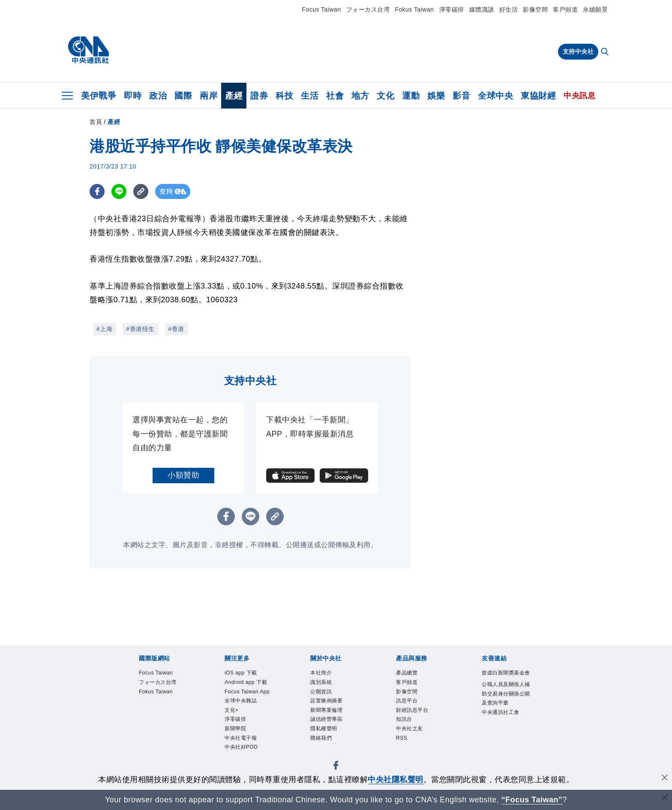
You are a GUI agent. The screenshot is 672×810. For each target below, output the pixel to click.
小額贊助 (183, 475)
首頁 (96, 122)
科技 (284, 96)
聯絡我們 (326, 755)
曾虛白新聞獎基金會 (505, 680)
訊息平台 (412, 709)
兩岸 (208, 96)
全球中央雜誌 (248, 732)
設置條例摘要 (334, 709)
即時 (133, 96)
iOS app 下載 (248, 674)
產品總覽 (412, 674)
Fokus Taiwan (414, 9)
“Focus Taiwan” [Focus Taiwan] (532, 800)
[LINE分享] (119, 191)
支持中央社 (578, 51)
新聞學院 (240, 767)
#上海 (104, 329)
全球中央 (495, 96)
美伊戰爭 (99, 96)
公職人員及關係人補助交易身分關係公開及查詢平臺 (505, 715)
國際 (183, 96)
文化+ (235, 744)
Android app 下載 (247, 691)
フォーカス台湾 (368, 9)
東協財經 (538, 96)
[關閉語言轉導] (665, 799)
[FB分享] (97, 191)
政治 (158, 96)
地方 (360, 96)
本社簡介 (326, 674)
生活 (310, 96)
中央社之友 (416, 744)
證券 (259, 96)
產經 (234, 96)
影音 (461, 96)
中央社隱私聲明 (396, 780)
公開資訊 (326, 697)
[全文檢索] (606, 52)
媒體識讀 (482, 9)
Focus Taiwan (321, 9)
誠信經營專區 (334, 732)
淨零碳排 (452, 9)
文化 (385, 96)
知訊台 (408, 732)
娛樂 (436, 96)
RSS (404, 755)
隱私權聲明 (330, 744)
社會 (335, 96)
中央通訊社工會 (505, 749)
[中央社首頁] (88, 50)
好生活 (509, 9)
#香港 (176, 329)
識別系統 (326, 686)
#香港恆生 (140, 329)
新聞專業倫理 (334, 720)
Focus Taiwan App (249, 715)
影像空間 (535, 9)
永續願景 (595, 9)
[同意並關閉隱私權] (665, 778)
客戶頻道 (565, 9)
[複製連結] (141, 191)
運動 (411, 96)
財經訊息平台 (420, 720)
